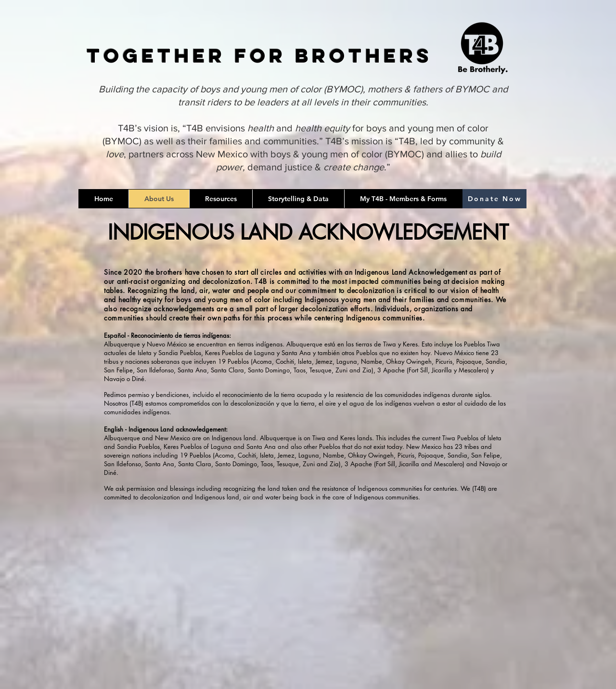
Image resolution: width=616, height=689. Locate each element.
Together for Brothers (260, 56)
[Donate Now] (494, 199)
